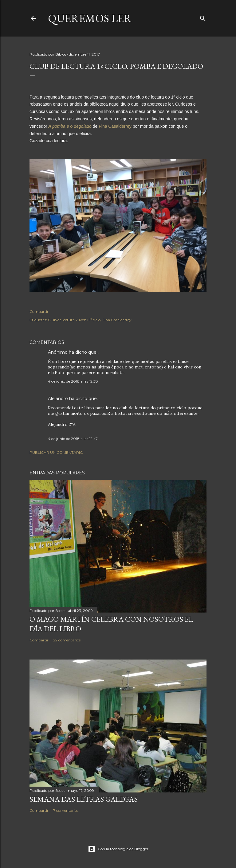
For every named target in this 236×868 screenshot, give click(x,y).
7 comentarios (66, 810)
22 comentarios (67, 640)
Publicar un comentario (56, 452)
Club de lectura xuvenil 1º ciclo (74, 320)
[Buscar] (203, 17)
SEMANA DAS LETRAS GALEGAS (84, 799)
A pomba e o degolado (70, 126)
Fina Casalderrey (115, 126)
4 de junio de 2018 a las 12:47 (73, 439)
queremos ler (90, 18)
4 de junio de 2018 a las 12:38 (73, 381)
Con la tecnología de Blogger (118, 849)
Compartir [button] (39, 311)
